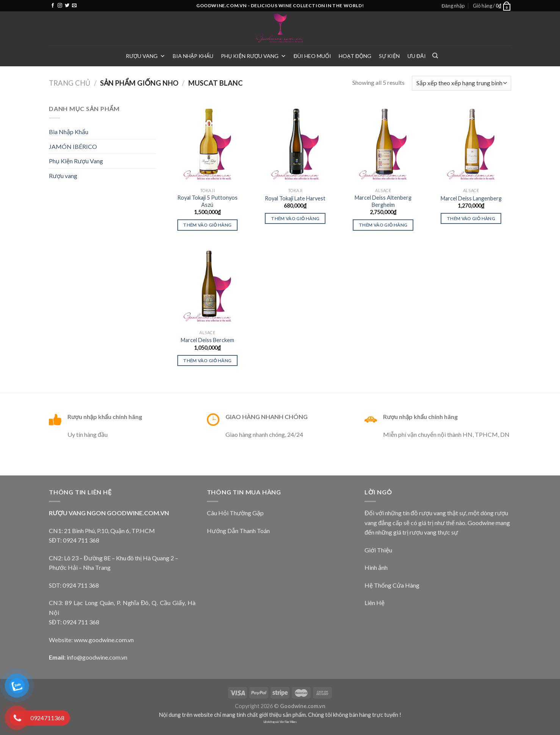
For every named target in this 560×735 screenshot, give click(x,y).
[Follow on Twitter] (67, 6)
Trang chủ (70, 83)
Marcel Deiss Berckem (207, 340)
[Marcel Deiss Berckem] (207, 286)
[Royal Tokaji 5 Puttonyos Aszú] (207, 144)
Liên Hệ (375, 603)
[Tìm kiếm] (435, 56)
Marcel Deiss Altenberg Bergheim (383, 201)
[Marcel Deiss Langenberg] (471, 144)
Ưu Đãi (417, 56)
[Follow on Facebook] (53, 6)
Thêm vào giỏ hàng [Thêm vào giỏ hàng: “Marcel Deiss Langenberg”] (471, 218)
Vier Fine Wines (288, 722)
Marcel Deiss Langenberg (471, 198)
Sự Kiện (389, 56)
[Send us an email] (74, 6)
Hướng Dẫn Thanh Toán (238, 531)
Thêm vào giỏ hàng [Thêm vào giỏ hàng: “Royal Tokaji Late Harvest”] (295, 218)
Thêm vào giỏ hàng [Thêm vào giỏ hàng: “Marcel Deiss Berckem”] (207, 360)
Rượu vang (145, 56)
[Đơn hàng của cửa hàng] (461, 83)
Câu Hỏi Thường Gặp (235, 513)
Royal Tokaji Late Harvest (295, 198)
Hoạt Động (355, 56)
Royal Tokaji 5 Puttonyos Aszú (207, 201)
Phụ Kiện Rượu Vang (253, 56)
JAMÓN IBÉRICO (73, 146)
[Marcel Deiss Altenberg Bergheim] (383, 144)
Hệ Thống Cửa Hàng (392, 585)
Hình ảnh (376, 567)
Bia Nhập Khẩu (193, 56)
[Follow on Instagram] (60, 6)
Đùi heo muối (312, 56)
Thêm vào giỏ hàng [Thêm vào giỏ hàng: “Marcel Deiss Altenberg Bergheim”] (383, 225)
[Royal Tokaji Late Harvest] (295, 144)
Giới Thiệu (378, 550)
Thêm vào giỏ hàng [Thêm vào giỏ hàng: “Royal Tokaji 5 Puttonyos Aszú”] (207, 225)
